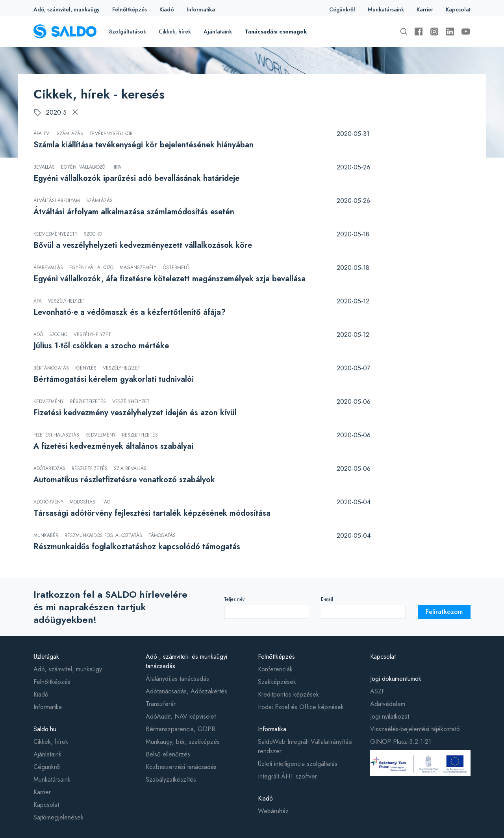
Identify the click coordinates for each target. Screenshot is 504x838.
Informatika (201, 9)
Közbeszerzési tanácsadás (181, 767)
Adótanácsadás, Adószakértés (186, 691)
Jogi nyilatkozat (390, 716)
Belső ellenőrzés (168, 754)
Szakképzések (277, 682)
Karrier (425, 9)
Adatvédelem (388, 704)
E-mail (327, 599)
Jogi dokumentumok (396, 679)
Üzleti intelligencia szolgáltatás (298, 764)
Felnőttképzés (130, 9)
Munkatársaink (386, 9)
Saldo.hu (45, 729)
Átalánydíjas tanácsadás (177, 679)
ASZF (377, 691)
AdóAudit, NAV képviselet (181, 716)
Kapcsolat (458, 9)
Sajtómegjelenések (58, 817)
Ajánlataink (218, 32)
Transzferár (161, 704)
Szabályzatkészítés (171, 779)
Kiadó (167, 9)
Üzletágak (46, 657)
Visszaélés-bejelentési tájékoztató (415, 729)
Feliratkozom (444, 612)
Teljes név (234, 599)
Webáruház (273, 811)
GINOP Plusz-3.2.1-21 (401, 742)
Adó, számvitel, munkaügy (67, 9)
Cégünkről (342, 9)
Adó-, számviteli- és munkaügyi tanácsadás (186, 661)
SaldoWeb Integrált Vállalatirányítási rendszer (305, 746)
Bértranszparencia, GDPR (181, 729)
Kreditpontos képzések (288, 694)
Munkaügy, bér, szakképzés (183, 742)
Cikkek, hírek (175, 32)
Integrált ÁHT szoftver (287, 776)
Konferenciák (275, 669)
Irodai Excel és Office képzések (301, 707)
